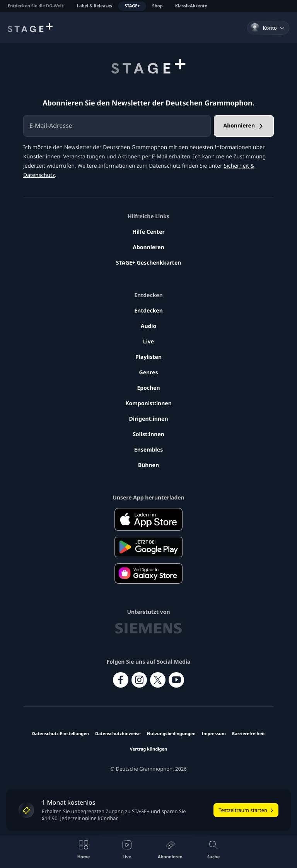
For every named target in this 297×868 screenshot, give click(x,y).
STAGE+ (132, 6)
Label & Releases (95, 6)
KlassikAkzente (191, 6)
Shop (158, 6)
